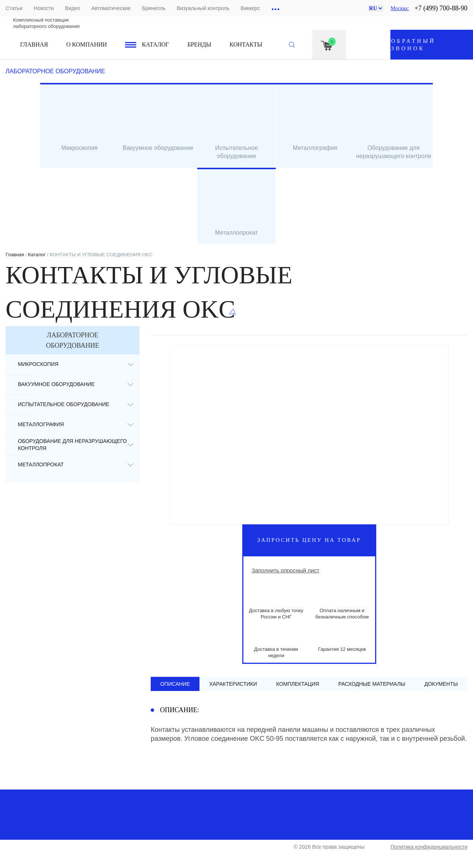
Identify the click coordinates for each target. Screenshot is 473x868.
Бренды (199, 44)
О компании (87, 44)
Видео (73, 8)
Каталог (155, 44)
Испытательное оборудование (64, 404)
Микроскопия (38, 364)
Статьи (14, 8)
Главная (34, 44)
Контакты (246, 44)
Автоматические (111, 8)
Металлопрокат (41, 464)
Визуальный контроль (203, 8)
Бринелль (154, 8)
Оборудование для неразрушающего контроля (72, 445)
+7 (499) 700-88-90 (441, 8)
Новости (44, 8)
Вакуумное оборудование (56, 384)
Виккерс (250, 8)
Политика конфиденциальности (429, 847)
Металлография (41, 424)
